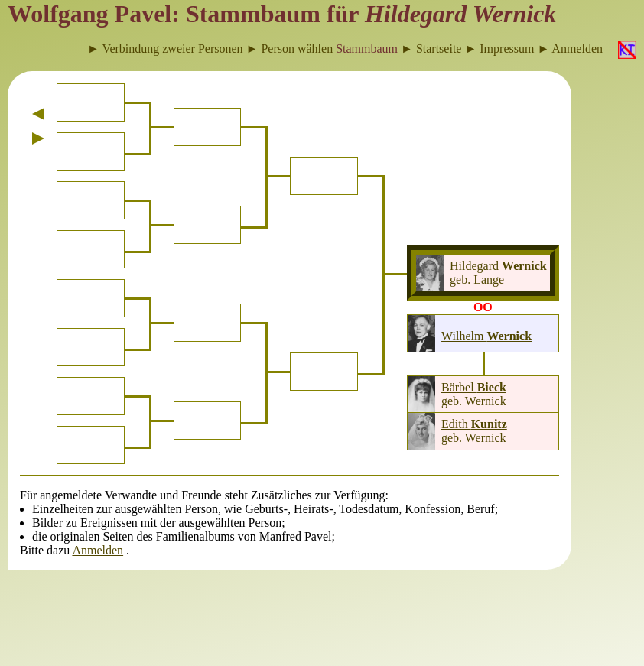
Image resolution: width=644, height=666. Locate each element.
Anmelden (98, 550)
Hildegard (498, 266)
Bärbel (474, 387)
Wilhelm (486, 336)
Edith (474, 424)
